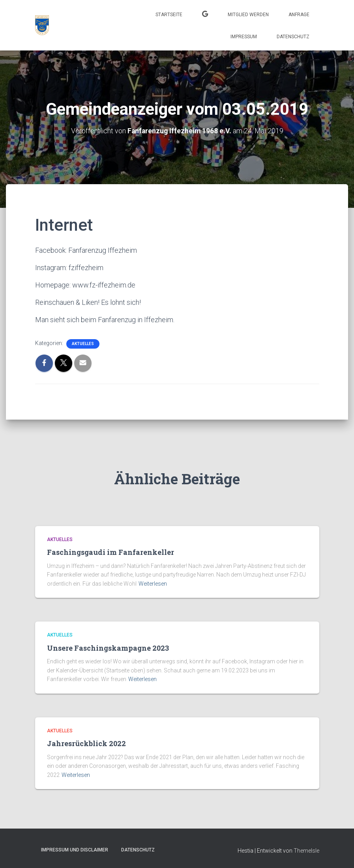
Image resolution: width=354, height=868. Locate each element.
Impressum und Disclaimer (75, 850)
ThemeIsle (306, 851)
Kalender (205, 15)
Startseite (169, 15)
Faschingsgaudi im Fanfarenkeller (111, 552)
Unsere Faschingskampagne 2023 (108, 648)
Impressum (244, 37)
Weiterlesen (153, 583)
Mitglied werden (248, 15)
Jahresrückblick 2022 (86, 743)
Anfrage (299, 15)
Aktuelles (83, 343)
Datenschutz (293, 37)
